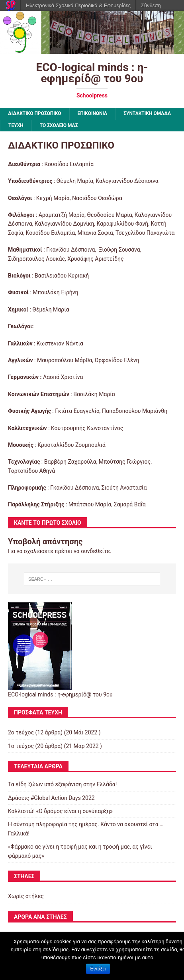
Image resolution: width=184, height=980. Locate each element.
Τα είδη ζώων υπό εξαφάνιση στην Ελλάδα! (62, 784)
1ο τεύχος (21, 746)
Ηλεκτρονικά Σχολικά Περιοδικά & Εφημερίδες (78, 5)
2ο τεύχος (21, 732)
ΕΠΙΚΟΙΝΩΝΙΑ (93, 113)
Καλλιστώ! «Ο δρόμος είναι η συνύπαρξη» (60, 811)
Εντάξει (98, 969)
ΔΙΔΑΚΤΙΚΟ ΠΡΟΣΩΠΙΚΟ (35, 113)
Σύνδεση (151, 5)
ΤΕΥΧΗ (16, 125)
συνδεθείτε (95, 551)
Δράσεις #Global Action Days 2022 (51, 798)
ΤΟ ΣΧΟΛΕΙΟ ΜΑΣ (59, 125)
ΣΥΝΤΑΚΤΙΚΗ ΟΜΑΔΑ (147, 113)
